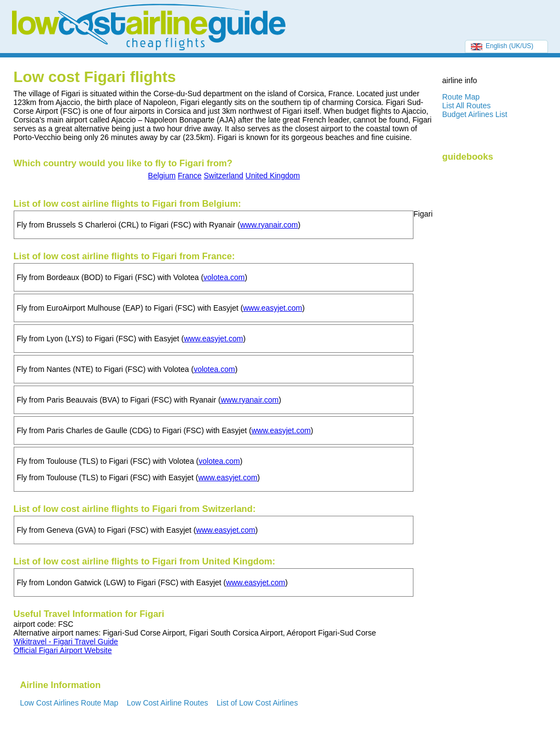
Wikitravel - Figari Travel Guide (66, 642)
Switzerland (224, 176)
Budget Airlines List (475, 114)
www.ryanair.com (269, 225)
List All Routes (467, 106)
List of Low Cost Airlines (257, 703)
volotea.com (224, 277)
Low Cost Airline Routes (168, 703)
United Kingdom (273, 176)
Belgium (162, 176)
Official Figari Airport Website (63, 650)
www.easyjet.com (272, 308)
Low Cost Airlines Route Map (69, 703)
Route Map (461, 97)
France (190, 176)
